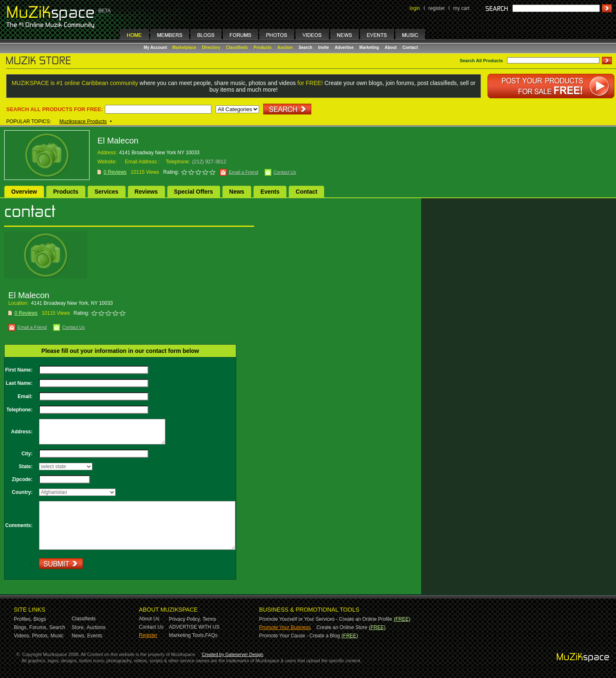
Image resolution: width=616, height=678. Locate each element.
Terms (210, 619)
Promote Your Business (285, 627)
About (391, 47)
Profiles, (23, 619)
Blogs (40, 619)
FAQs (211, 635)
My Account (156, 47)
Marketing (369, 47)
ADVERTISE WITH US (194, 627)
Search (305, 47)
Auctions (96, 627)
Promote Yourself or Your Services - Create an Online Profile (326, 619)
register (437, 8)
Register (148, 635)
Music (57, 636)
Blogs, (21, 627)
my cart (461, 8)
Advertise (344, 47)
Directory (211, 47)
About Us (149, 619)
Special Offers (194, 192)
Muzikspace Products (83, 122)
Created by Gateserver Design (233, 654)
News (237, 192)
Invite (323, 47)
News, (79, 636)
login (415, 8)
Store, (78, 627)
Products (263, 47)
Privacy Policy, (185, 619)
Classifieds (237, 47)
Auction (285, 47)
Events (270, 192)
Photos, (40, 636)
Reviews (146, 192)
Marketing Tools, (187, 635)
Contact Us (285, 172)
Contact (410, 47)
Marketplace (184, 47)
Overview (24, 192)
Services (107, 192)
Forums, (39, 627)
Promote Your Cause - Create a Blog (300, 636)
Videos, (22, 636)
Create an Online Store (342, 627)
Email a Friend (244, 172)
